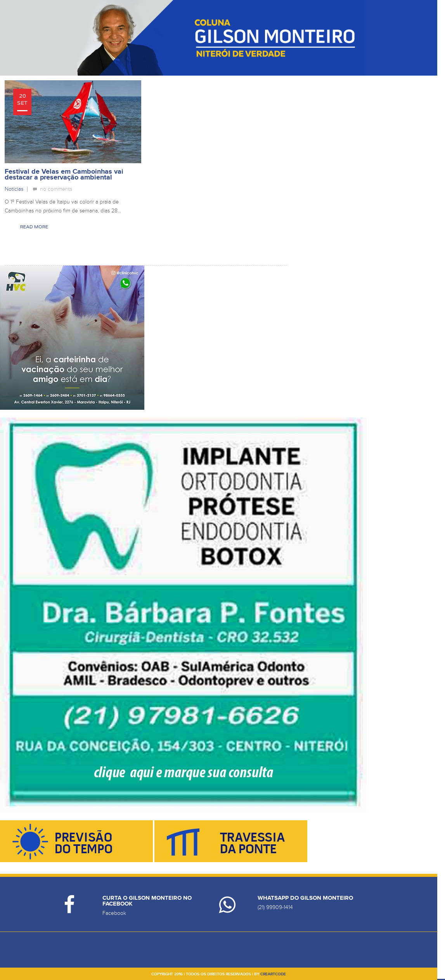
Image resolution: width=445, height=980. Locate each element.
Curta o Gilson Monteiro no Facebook (147, 901)
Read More (34, 227)
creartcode (273, 974)
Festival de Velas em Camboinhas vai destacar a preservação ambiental (64, 175)
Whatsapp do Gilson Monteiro (305, 898)
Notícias (14, 189)
